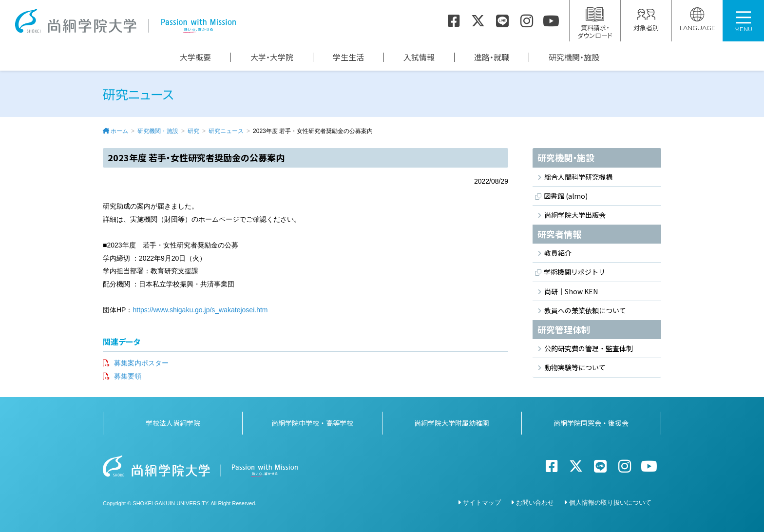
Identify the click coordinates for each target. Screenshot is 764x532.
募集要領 (128, 376)
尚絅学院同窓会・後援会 (591, 423)
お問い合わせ (535, 503)
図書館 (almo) (566, 196)
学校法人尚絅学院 (173, 423)
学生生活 (348, 57)
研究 (193, 131)
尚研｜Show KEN (571, 291)
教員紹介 (558, 253)
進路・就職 (492, 57)
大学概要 (195, 57)
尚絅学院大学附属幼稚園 (452, 423)
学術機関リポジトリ (574, 272)
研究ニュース (226, 131)
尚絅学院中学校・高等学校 (312, 423)
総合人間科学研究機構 (578, 177)
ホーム (119, 131)
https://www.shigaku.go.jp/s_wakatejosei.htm (200, 310)
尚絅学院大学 (125, 21)
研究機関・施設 (574, 57)
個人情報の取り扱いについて (610, 503)
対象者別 (646, 20)
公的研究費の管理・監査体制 (589, 348)
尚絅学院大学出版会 (575, 215)
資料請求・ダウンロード (595, 24)
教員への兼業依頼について (585, 310)
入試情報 (419, 57)
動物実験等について (575, 367)
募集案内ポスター (141, 363)
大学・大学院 (272, 57)
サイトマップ (482, 503)
